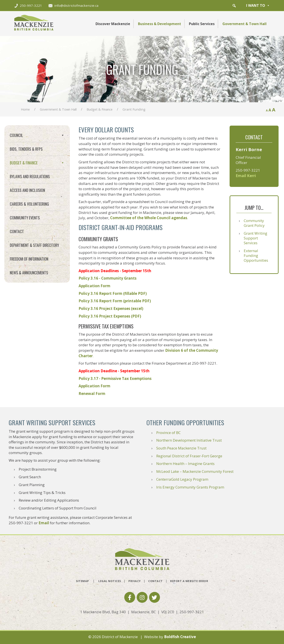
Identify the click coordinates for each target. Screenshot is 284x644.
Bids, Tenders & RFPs (26, 149)
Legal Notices (110, 581)
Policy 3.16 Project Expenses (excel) (111, 308)
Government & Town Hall (245, 24)
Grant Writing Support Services (255, 238)
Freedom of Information (29, 290)
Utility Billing (22, 197)
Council (37, 135)
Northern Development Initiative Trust (189, 440)
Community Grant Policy (254, 223)
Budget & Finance (100, 109)
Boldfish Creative (180, 637)
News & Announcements (29, 304)
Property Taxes (24, 189)
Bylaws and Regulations (30, 208)
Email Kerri (246, 176)
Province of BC (168, 433)
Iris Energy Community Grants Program (190, 487)
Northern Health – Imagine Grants (185, 464)
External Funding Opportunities (256, 255)
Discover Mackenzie (113, 24)
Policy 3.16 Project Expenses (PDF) (110, 316)
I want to (258, 5)
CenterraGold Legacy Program (182, 479)
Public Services (202, 24)
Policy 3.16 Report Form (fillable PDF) (113, 293)
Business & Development (160, 24)
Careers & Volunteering (29, 235)
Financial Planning (26, 173)
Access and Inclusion (27, 222)
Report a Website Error (189, 581)
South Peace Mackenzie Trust (181, 448)
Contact (17, 263)
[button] (234, 6)
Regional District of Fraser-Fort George (189, 456)
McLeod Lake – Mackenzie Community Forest (195, 471)
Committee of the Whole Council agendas (149, 218)
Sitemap (82, 581)
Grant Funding (23, 181)
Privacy (135, 581)
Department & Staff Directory (34, 277)
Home (25, 109)
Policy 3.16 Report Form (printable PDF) (115, 301)
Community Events (25, 249)
